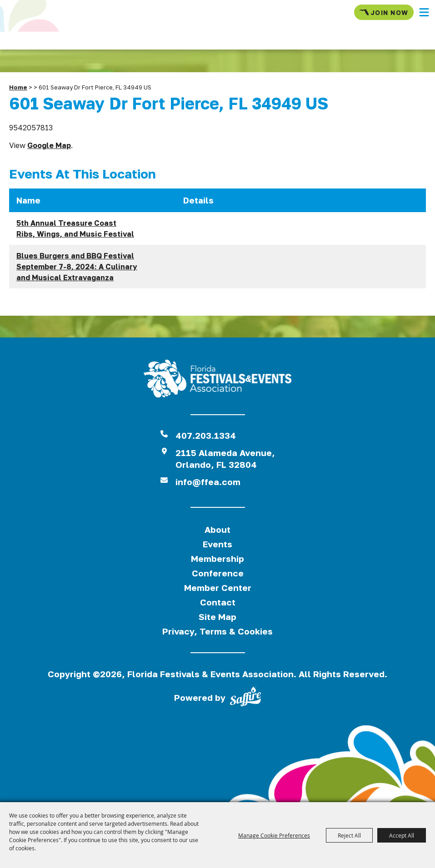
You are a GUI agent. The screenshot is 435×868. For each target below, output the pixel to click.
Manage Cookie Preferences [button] (274, 835)
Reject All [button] (349, 835)
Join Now (384, 12)
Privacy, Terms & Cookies (217, 631)
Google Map (49, 145)
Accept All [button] (402, 835)
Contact (218, 602)
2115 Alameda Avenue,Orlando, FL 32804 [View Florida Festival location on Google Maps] (225, 459)
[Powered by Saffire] (245, 698)
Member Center (218, 588)
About (217, 529)
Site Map (217, 617)
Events (217, 544)
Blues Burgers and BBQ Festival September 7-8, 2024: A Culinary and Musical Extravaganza (77, 267)
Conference (218, 573)
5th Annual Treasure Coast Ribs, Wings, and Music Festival (75, 228)
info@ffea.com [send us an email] (208, 482)
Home (18, 87)
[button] (424, 12)
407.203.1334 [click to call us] (206, 435)
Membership (217, 558)
